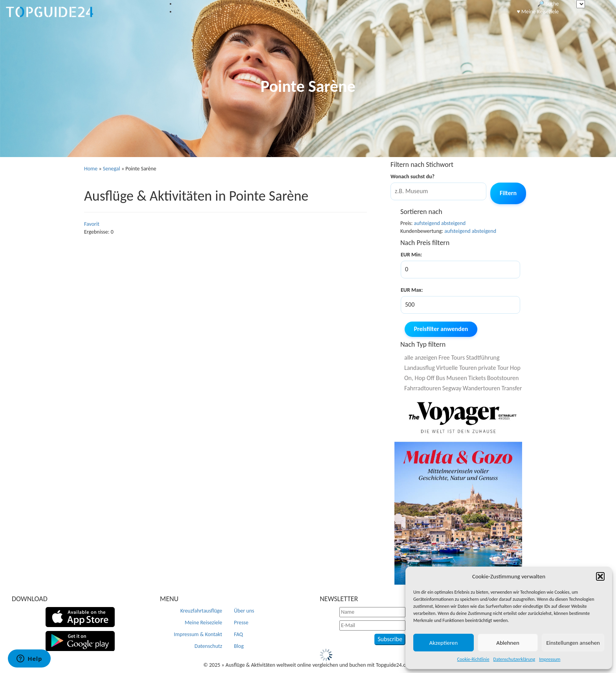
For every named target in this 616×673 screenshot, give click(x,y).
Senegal (112, 169)
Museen (457, 378)
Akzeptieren (444, 643)
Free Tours (452, 358)
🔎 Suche (548, 4)
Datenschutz (208, 646)
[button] (600, 576)
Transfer (511, 388)
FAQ (239, 634)
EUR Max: (412, 290)
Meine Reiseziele (203, 623)
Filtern (508, 193)
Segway (452, 388)
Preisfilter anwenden (441, 329)
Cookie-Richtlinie (473, 659)
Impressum (550, 659)
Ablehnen (508, 643)
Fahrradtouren (423, 388)
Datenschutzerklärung (514, 659)
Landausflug (420, 368)
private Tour (493, 368)
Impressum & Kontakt (198, 634)
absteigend (453, 223)
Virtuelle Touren (456, 368)
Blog (239, 646)
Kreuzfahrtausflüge (201, 611)
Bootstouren (503, 378)
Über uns (244, 611)
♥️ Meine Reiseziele (538, 12)
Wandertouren (481, 388)
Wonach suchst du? (412, 176)
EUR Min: (411, 255)
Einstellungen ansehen (573, 643)
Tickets (477, 378)
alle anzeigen (421, 358)
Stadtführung (483, 358)
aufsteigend (427, 223)
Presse (241, 623)
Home (91, 169)
